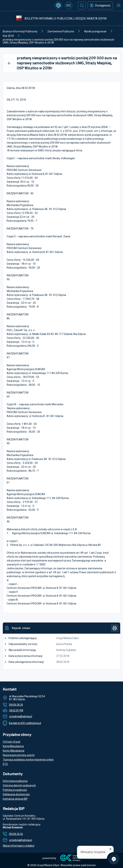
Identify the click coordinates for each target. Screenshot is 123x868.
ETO (5, 764)
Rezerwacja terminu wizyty (19, 755)
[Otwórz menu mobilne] (119, 5)
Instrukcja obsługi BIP (15, 799)
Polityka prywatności (15, 790)
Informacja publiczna (15, 781)
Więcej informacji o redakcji (19, 846)
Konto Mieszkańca (14, 751)
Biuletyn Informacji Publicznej (20, 31)
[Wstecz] (9, 63)
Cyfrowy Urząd (12, 742)
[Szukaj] (82, 5)
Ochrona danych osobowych (19, 785)
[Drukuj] (115, 628)
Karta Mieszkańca (13, 746)
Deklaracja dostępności (16, 794)
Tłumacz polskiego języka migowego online (28, 760)
